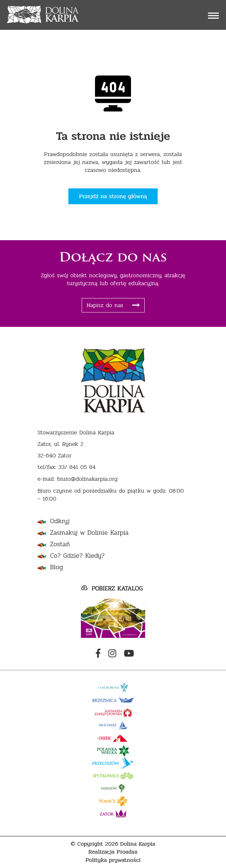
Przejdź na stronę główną (113, 196)
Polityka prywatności (113, 860)
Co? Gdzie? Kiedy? (77, 556)
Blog (56, 567)
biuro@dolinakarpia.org (87, 479)
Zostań (60, 544)
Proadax (127, 852)
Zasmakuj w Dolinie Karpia (89, 533)
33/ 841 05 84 (77, 467)
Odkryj (60, 521)
